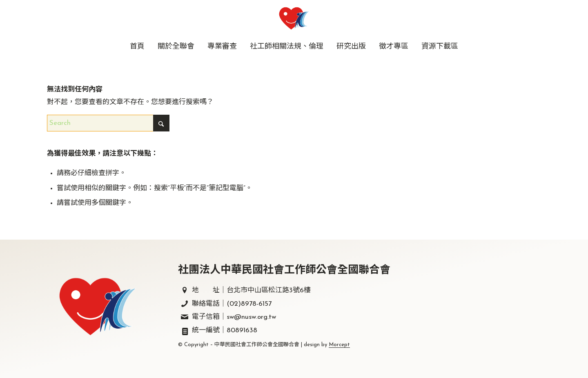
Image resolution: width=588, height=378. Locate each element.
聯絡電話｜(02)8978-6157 (232, 304)
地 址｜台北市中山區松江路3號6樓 (251, 290)
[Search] (108, 123)
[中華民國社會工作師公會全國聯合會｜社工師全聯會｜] (294, 18)
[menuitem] (137, 47)
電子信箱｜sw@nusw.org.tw (234, 317)
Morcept (339, 345)
